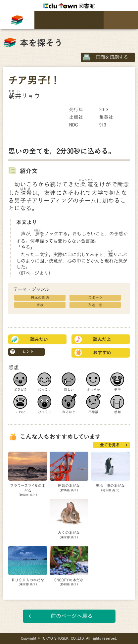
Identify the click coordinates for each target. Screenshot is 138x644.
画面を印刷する (112, 57)
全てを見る (110, 445)
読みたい (39, 339)
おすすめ (102, 353)
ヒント (28, 351)
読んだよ (102, 339)
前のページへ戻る (72, 616)
